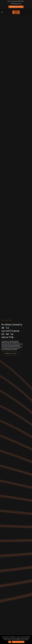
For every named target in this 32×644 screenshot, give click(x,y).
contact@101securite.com (16, 4)
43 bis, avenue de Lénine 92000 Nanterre (16, 1)
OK (10, 642)
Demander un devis (16, 7)
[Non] (30, 640)
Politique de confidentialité (18, 642)
